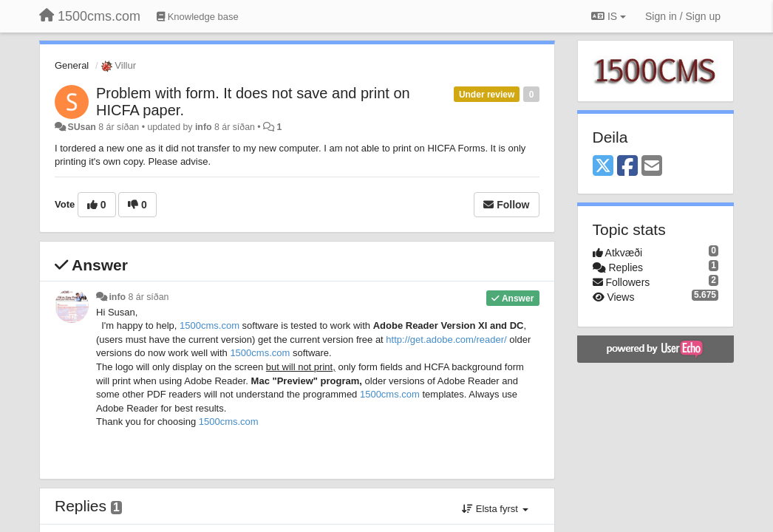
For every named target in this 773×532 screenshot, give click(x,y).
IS (609, 16)
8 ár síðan (149, 297)
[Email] (652, 167)
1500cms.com (210, 325)
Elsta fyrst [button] (495, 509)
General (72, 65)
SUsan (81, 127)
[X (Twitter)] (603, 167)
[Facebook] (627, 167)
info (204, 127)
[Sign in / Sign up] (683, 16)
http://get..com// (446, 340)
